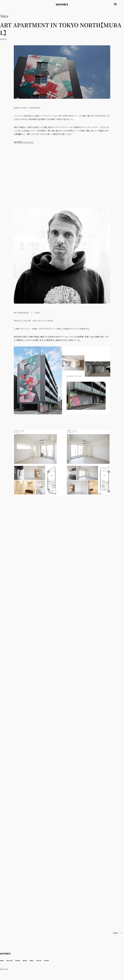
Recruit (45, 961)
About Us (11, 961)
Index (115, 933)
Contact (54, 961)
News (37, 961)
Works (29, 961)
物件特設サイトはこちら (24, 142)
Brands (21, 961)
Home (2, 961)
